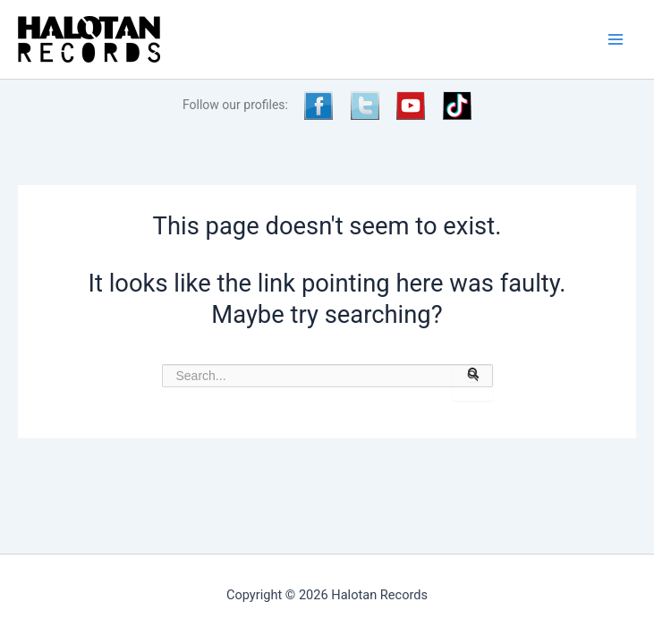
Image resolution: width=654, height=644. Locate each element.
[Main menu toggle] (616, 39)
